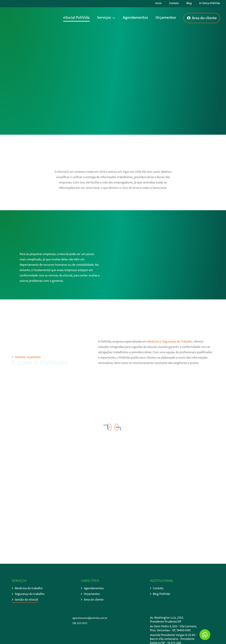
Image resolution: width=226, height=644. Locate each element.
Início (158, 3)
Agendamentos (135, 18)
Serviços (104, 18)
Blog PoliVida (161, 594)
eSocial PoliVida (76, 18)
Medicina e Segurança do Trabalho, (170, 342)
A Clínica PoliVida (210, 3)
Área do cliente (204, 18)
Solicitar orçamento (28, 357)
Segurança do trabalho (30, 594)
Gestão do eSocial (26, 600)
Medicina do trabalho (29, 588)
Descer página (26, 107)
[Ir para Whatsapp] (205, 635)
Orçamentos (166, 18)
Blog (189, 3)
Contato (174, 3)
